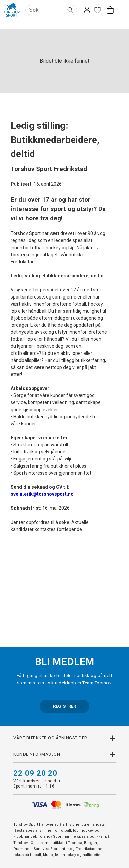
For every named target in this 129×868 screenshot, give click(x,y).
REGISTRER (64, 706)
